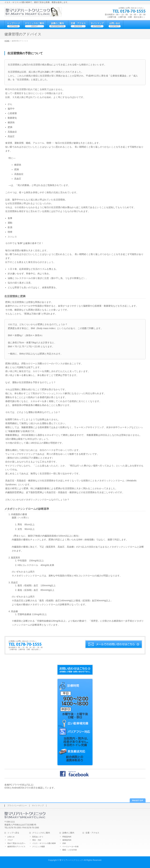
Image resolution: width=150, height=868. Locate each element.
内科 (64, 843)
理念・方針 (37, 840)
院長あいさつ (38, 837)
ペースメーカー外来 (70, 847)
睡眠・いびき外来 (70, 850)
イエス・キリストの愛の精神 (44, 843)
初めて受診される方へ (16, 843)
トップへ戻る (13, 833)
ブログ (10, 840)
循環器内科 (67, 840)
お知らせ (11, 837)
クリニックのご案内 (41, 833)
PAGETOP (138, 800)
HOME (7, 41)
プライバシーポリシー (17, 806)
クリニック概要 (39, 847)
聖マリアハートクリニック (71, 860)
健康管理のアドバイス (16, 847)
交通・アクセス (92, 833)
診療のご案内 (68, 833)
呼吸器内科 (67, 837)
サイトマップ (38, 806)
